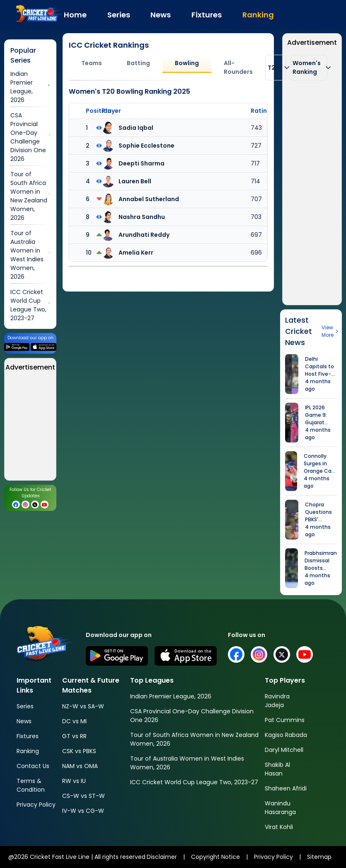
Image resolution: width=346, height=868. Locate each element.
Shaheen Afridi (286, 788)
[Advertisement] (312, 176)
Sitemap (319, 857)
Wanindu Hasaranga (280, 808)
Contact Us (33, 766)
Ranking (28, 751)
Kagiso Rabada (286, 735)
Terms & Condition (31, 785)
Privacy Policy (36, 805)
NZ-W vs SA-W (83, 706)
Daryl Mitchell (284, 750)
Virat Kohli (279, 827)
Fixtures (28, 736)
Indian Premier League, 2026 (171, 696)
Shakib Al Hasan (277, 769)
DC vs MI (74, 721)
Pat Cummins (285, 720)
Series (25, 706)
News (24, 721)
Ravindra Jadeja (277, 701)
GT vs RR (74, 736)
